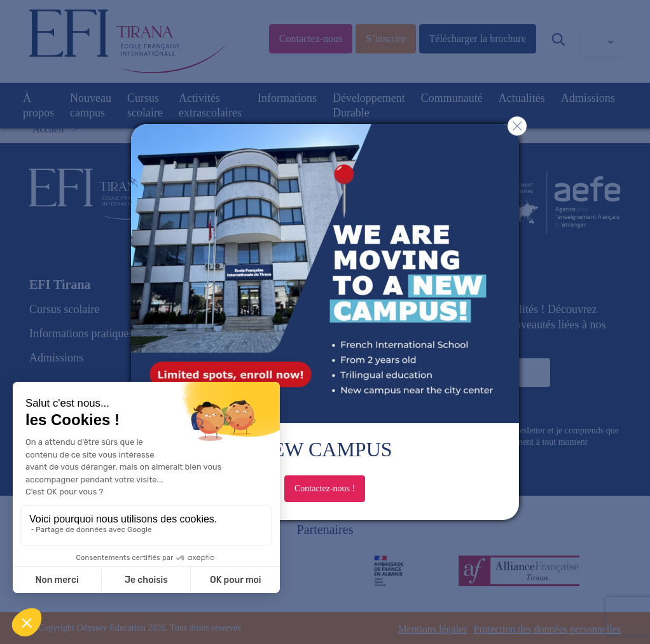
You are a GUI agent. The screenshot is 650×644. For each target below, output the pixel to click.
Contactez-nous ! (325, 488)
